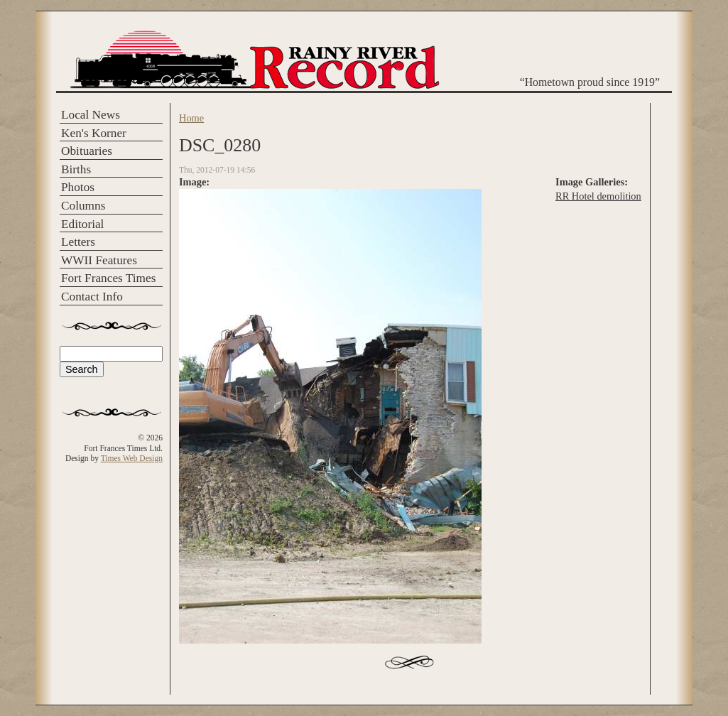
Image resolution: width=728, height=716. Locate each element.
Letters (78, 242)
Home (191, 118)
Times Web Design (132, 458)
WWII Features (99, 260)
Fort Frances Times (108, 278)
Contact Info (92, 297)
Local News (91, 115)
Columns (83, 206)
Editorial (82, 224)
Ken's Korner (94, 133)
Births (76, 169)
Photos (78, 187)
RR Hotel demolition (598, 196)
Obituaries (87, 151)
